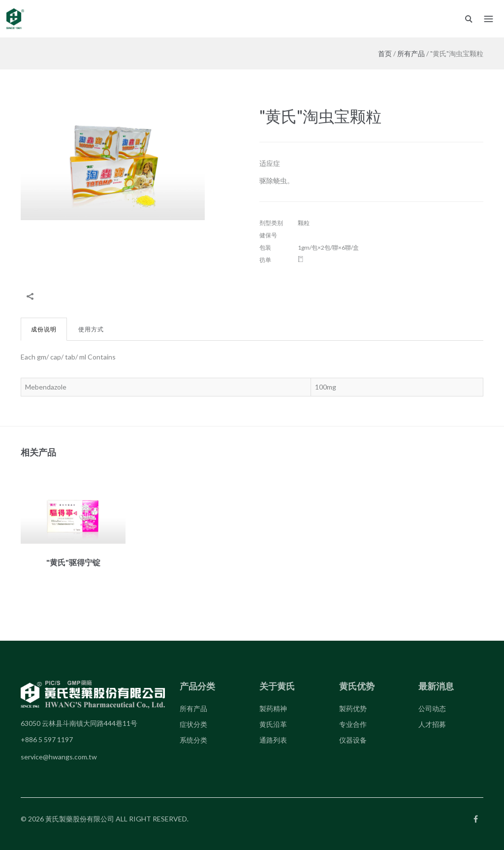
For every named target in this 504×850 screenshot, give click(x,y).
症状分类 (193, 724)
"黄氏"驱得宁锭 (73, 562)
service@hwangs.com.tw (59, 757)
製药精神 (273, 708)
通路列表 (273, 740)
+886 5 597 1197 (47, 739)
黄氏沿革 (273, 724)
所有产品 (411, 53)
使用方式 (91, 329)
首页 (385, 53)
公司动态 (432, 708)
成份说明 (44, 329)
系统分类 (193, 740)
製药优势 (353, 708)
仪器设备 (353, 740)
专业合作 (353, 724)
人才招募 (432, 724)
